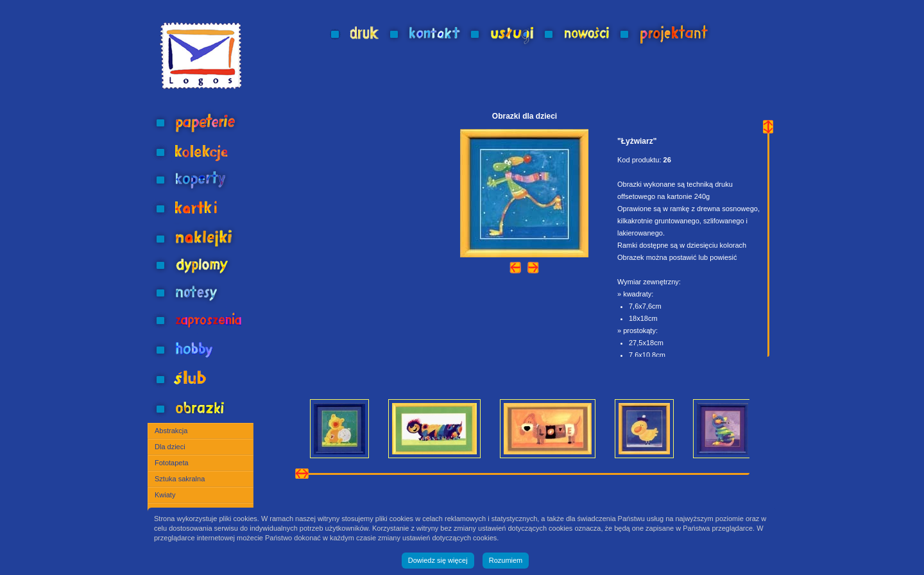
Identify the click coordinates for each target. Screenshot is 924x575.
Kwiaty (165, 495)
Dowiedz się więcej (438, 560)
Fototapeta (172, 463)
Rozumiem (506, 560)
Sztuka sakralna (180, 479)
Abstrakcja (171, 431)
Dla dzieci (170, 447)
